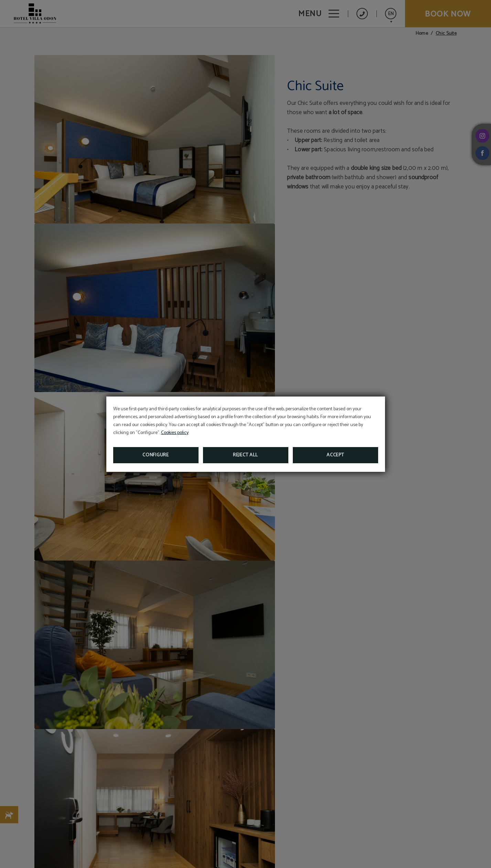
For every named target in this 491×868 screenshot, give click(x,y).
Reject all (245, 455)
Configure (156, 455)
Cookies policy (175, 433)
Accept (335, 455)
